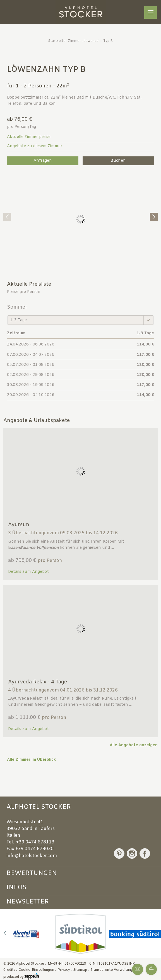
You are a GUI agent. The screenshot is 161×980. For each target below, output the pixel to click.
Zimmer (75, 41)
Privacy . (65, 970)
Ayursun (19, 525)
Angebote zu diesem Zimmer (35, 146)
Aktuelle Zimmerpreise (29, 137)
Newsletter (28, 902)
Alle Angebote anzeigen (134, 745)
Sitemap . (81, 970)
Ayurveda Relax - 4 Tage (38, 682)
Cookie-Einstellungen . (38, 970)
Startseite (57, 41)
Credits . (11, 970)
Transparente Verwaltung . (113, 970)
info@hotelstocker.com (32, 856)
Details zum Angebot (28, 572)
